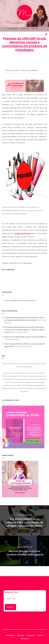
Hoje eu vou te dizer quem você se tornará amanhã (24, 337)
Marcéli (9, 59)
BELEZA (42, 59)
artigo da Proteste (23, 234)
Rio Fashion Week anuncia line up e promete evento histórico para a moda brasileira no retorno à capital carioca (24, 330)
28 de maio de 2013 (25, 59)
